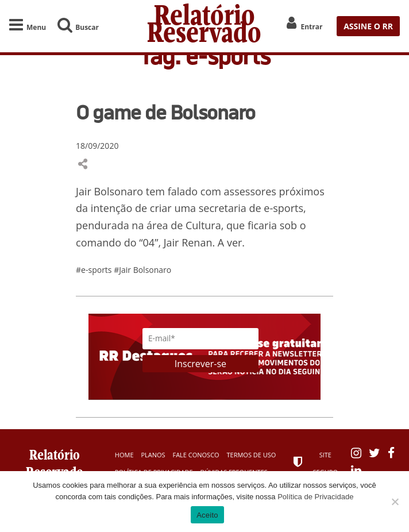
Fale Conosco (196, 455)
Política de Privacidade (315, 497)
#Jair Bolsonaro (142, 270)
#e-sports (95, 270)
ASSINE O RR (368, 26)
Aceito (207, 515)
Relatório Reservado (204, 26)
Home (124, 455)
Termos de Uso (252, 455)
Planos (153, 455)
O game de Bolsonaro (165, 112)
